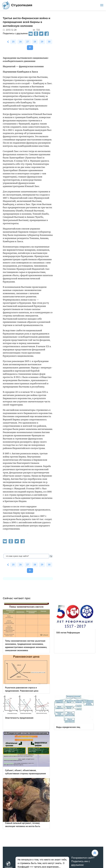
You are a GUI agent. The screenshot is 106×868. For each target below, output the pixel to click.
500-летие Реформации (68, 633)
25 (13, 42)
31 (30, 48)
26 (20, 42)
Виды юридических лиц (68, 727)
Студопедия (17, 5)
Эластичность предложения (19, 718)
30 (49, 42)
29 (42, 42)
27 (28, 42)
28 (35, 42)
